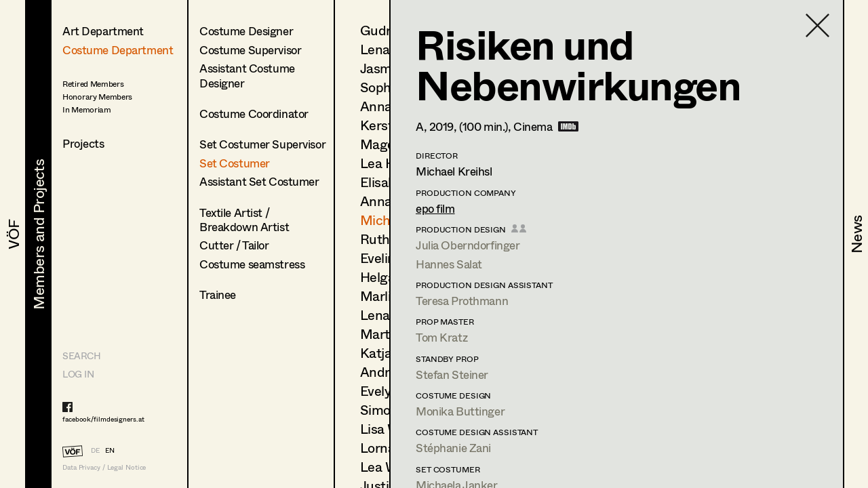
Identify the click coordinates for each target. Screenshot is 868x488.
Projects (83, 143)
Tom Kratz (441, 337)
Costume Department (118, 50)
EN (110, 450)
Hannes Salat (449, 264)
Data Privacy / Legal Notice (104, 467)
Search (81, 355)
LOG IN (78, 374)
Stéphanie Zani (453, 448)
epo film (435, 208)
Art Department (103, 31)
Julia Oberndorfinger (468, 245)
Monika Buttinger (460, 411)
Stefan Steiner (452, 374)
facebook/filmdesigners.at (103, 419)
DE (95, 450)
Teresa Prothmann (462, 301)
